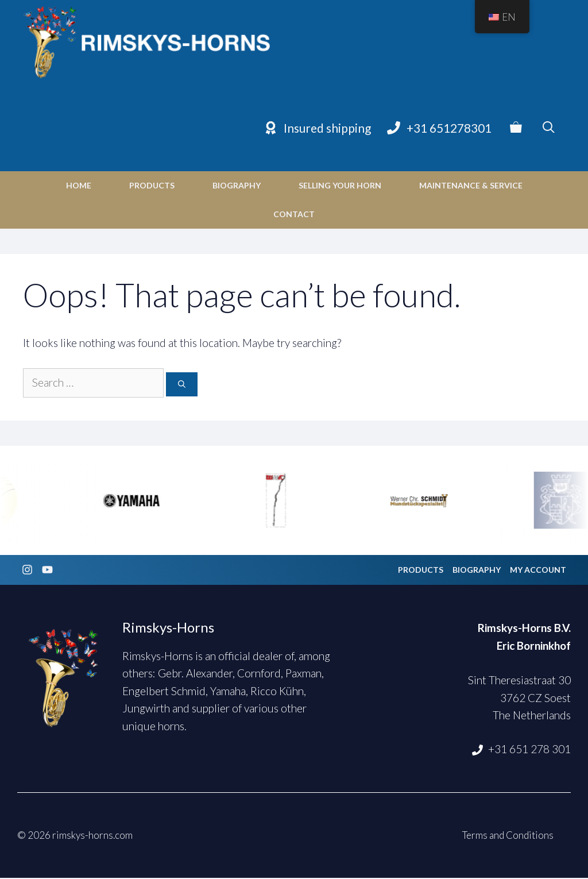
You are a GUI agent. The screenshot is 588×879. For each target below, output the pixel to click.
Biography (237, 186)
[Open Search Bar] (549, 129)
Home (79, 186)
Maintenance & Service (471, 186)
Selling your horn (340, 186)
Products (152, 186)
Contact (294, 215)
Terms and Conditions (508, 837)
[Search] (182, 386)
